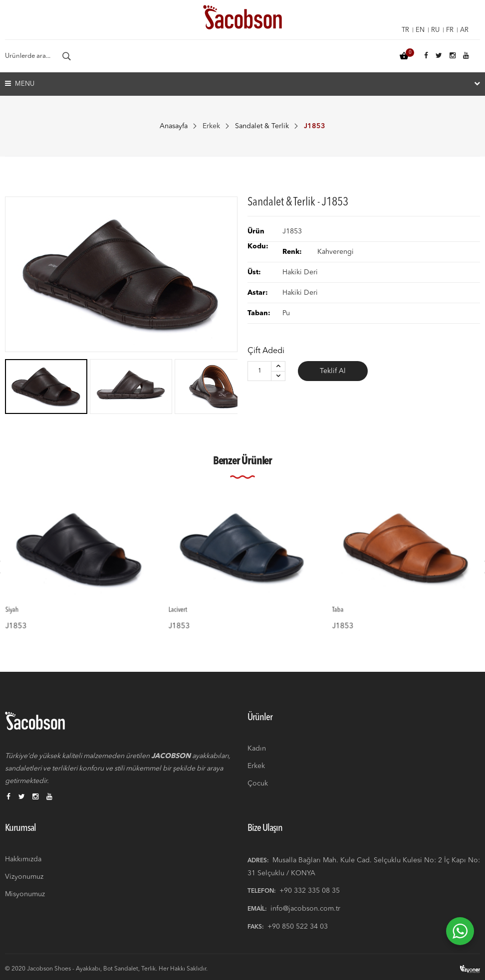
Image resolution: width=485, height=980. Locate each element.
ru (435, 30)
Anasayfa (174, 126)
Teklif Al (333, 371)
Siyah (29, 598)
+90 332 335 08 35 (310, 891)
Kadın (257, 749)
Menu (20, 84)
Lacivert (194, 598)
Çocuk (258, 784)
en (420, 30)
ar (464, 30)
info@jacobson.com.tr (305, 909)
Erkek (211, 126)
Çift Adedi (266, 351)
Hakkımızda (23, 859)
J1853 (32, 611)
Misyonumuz (25, 894)
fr (450, 30)
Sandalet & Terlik (262, 126)
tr (405, 30)
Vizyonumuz (24, 877)
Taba (355, 598)
